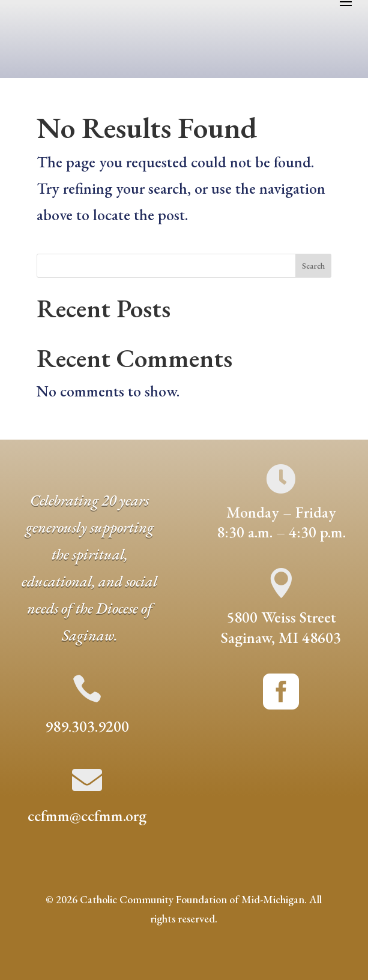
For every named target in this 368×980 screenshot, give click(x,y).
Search (313, 266)
